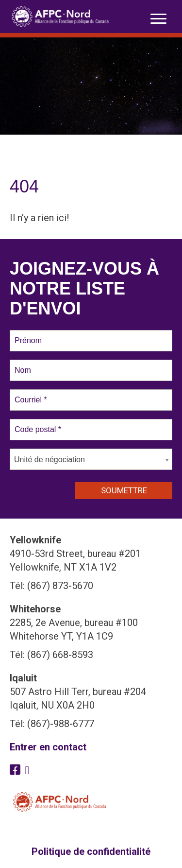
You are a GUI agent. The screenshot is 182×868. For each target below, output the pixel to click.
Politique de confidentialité (91, 851)
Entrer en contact (48, 747)
